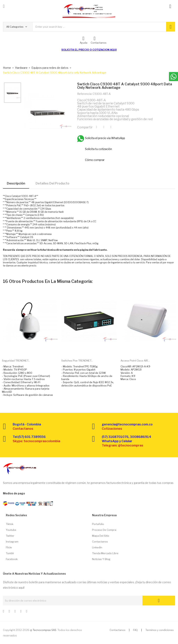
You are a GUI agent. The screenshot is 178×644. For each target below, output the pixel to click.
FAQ (135, 630)
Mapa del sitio (101, 536)
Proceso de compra (104, 530)
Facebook (12, 559)
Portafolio (98, 524)
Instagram (12, 542)
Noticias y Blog (101, 559)
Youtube (11, 530)
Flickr (9, 547)
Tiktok (10, 524)
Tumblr (10, 553)
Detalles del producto (52, 183)
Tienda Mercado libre (105, 553)
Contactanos (100, 542)
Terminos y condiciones (160, 630)
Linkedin (97, 547)
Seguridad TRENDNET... (16, 361)
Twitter (10, 536)
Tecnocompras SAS (44, 630)
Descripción (16, 183)
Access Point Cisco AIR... (135, 361)
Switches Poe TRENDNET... (77, 361)
